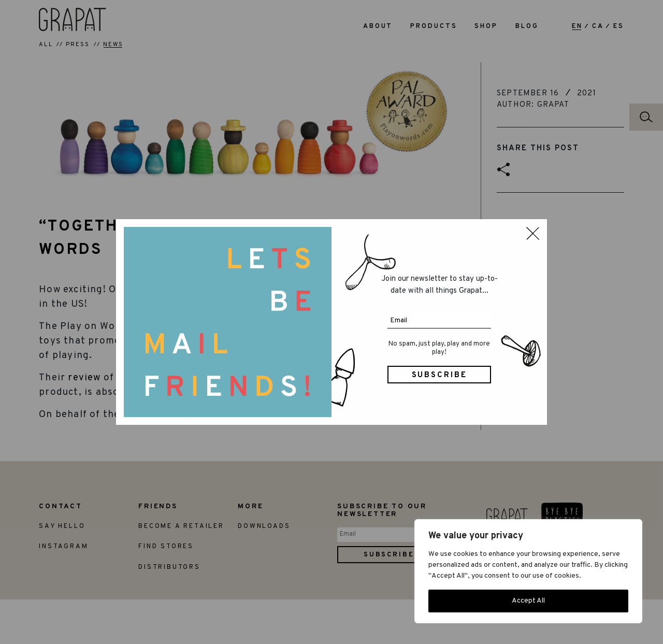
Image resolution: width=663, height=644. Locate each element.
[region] (528, 571)
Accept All (528, 601)
